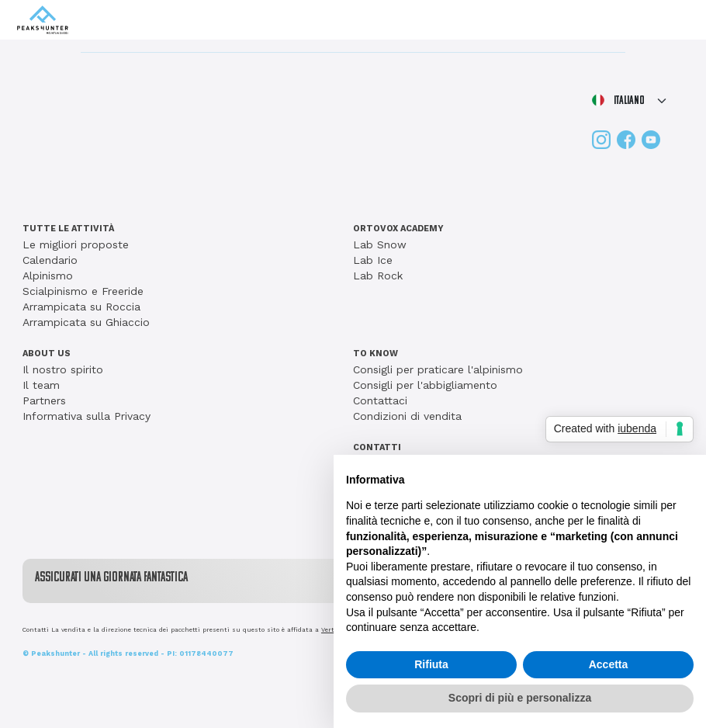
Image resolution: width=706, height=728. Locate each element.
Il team (41, 385)
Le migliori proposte (76, 244)
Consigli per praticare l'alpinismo (438, 369)
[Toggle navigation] (676, 20)
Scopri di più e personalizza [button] (520, 698)
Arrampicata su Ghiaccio (86, 322)
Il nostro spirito (63, 369)
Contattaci (380, 400)
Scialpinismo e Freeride (83, 291)
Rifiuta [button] (431, 664)
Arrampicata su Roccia (81, 307)
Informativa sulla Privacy (87, 416)
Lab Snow (380, 244)
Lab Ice (373, 260)
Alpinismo (48, 276)
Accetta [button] (609, 664)
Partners (44, 400)
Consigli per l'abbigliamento (425, 385)
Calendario (50, 260)
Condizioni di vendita (407, 416)
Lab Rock (378, 276)
